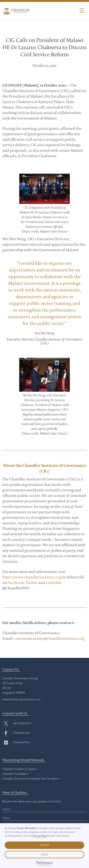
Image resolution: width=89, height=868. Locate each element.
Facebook (16, 582)
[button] (82, 11)
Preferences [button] (44, 863)
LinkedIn (54, 582)
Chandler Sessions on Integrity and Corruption (31, 778)
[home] (15, 11)
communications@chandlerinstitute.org (49, 638)
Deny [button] (45, 854)
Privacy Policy (40, 836)
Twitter (32, 582)
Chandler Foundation (15, 774)
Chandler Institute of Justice (19, 769)
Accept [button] (44, 845)
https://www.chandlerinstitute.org (32, 577)
